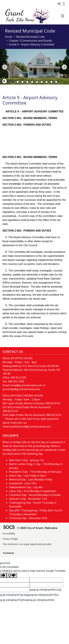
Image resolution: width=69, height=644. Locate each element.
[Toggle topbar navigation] (64, 4)
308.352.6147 (10, 411)
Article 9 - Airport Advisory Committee (32, 44)
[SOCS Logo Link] (9, 528)
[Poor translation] (12, 575)
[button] (63, 16)
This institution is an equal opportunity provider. (27, 544)
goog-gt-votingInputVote (41, 600)
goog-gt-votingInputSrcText (43, 595)
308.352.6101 (53, 403)
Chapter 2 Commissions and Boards (30, 41)
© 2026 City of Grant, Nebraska (37, 528)
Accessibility (9, 533)
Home (9, 37)
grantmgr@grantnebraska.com (21, 389)
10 (56, 82)
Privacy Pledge (10, 539)
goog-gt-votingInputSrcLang (45, 590)
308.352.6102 (54, 415)
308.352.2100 (18, 378)
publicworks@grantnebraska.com (30, 426)
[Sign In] (59, 4)
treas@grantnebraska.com (26, 385)
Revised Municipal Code (30, 37)
